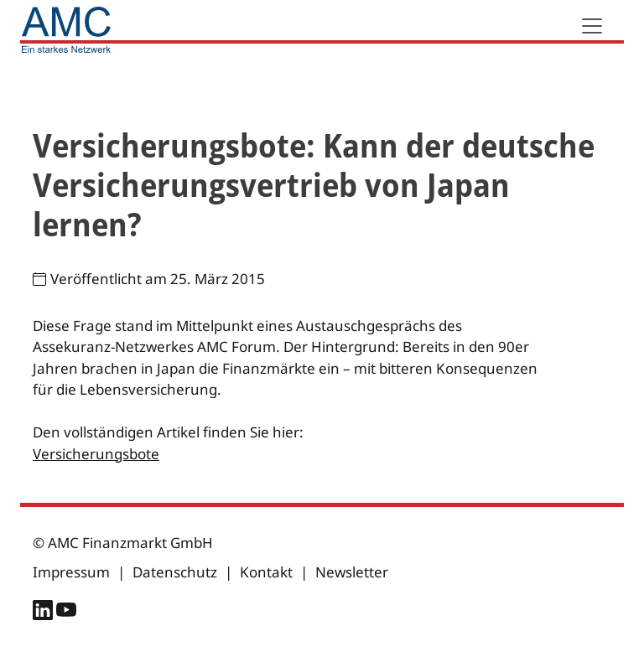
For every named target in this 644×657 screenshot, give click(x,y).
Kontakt (266, 572)
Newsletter (352, 572)
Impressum (71, 572)
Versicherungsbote (96, 454)
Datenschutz (175, 572)
